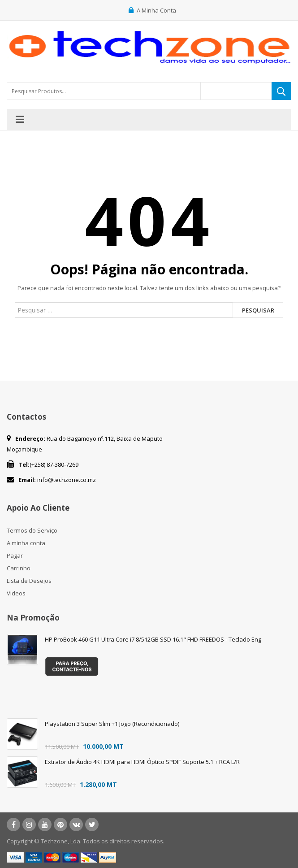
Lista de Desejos (29, 581)
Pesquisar (258, 310)
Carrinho (19, 568)
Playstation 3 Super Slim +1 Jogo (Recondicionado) (112, 724)
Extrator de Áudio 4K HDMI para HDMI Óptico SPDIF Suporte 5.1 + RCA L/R (142, 762)
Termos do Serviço (32, 530)
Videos (16, 593)
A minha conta (26, 543)
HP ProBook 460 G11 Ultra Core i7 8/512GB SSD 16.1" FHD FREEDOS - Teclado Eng (153, 639)
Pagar (15, 556)
